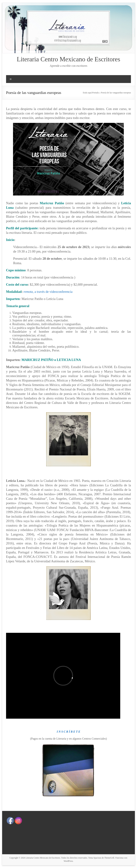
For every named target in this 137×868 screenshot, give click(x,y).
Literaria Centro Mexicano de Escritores (68, 59)
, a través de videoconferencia (48, 292)
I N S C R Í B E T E (68, 732)
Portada (96, 93)
